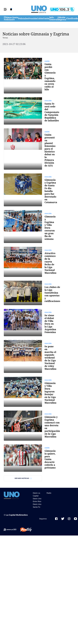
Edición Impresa (62, 18)
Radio (49, 493)
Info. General (54, 18)
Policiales (23, 18)
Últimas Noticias (8, 18)
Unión (46, 18)
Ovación (33, 18)
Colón (40, 18)
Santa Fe (15, 18)
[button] (5, 9)
